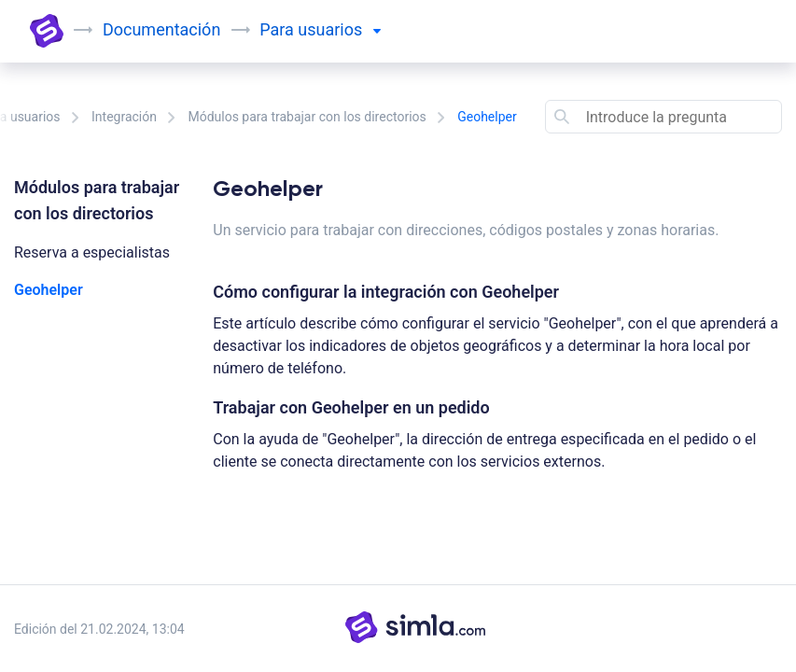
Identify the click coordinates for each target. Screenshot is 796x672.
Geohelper (49, 290)
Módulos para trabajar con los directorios (307, 117)
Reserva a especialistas (92, 252)
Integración (124, 117)
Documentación (161, 29)
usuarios (339, 29)
